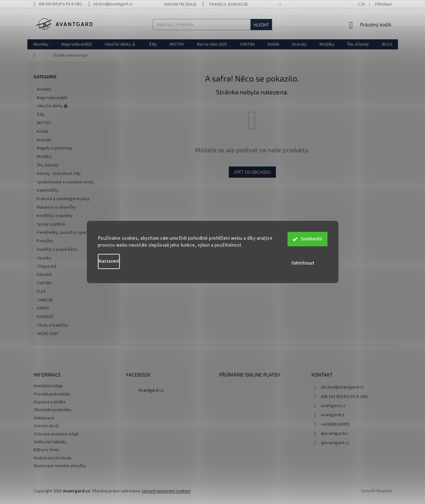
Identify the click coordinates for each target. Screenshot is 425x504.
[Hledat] (212, 25)
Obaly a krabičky (53, 325)
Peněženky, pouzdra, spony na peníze (70, 233)
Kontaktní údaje (180, 4)
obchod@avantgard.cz (342, 387)
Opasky (41, 259)
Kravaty (41, 141)
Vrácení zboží (46, 426)
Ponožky (42, 242)
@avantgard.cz (335, 443)
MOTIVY (41, 124)
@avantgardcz (335, 434)
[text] (61, 4)
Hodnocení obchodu (53, 458)
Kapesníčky (45, 191)
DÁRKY (40, 309)
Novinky (45, 89)
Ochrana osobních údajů (56, 434)
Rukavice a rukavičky (53, 208)
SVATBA (41, 284)
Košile (39, 132)
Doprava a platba (50, 402)
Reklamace (44, 418)
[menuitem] (41, 44)
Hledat (261, 25)
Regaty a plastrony (51, 149)
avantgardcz (333, 415)
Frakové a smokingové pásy (64, 199)
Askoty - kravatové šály (59, 174)
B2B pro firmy (46, 450)
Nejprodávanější (53, 98)
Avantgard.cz (151, 390)
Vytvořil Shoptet (376, 491)
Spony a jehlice (48, 225)
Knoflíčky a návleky (52, 216)
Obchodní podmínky (53, 410)
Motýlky (41, 157)
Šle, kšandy (45, 166)
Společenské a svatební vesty (62, 183)
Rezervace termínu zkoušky (60, 466)
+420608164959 (335, 424)
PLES (42, 292)
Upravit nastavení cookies (166, 491)
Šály (41, 115)
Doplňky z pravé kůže (54, 250)
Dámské (41, 275)
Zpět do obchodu (252, 172)
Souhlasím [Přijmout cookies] (312, 241)
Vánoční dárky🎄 (53, 106)
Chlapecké (44, 267)
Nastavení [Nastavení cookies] (109, 261)
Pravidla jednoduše (229, 4)
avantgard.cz (333, 406)
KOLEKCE (42, 317)
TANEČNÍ (42, 301)
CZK (362, 4)
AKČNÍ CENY (44, 334)
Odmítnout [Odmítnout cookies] (308, 263)
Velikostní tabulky (50, 442)
